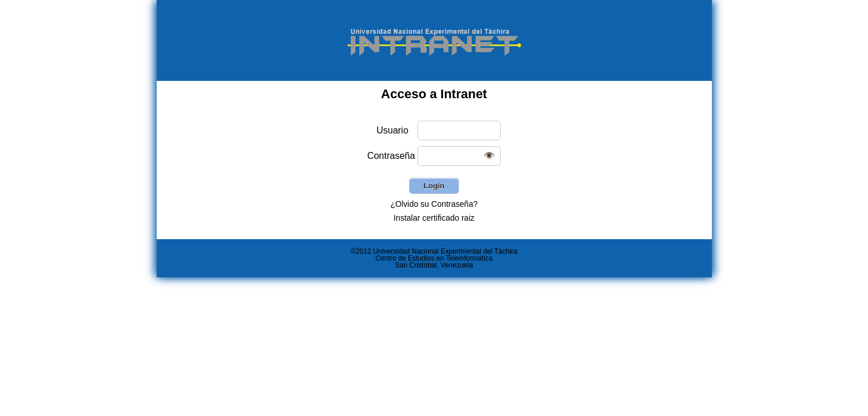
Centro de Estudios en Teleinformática (434, 258)
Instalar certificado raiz (434, 218)
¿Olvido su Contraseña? (434, 204)
